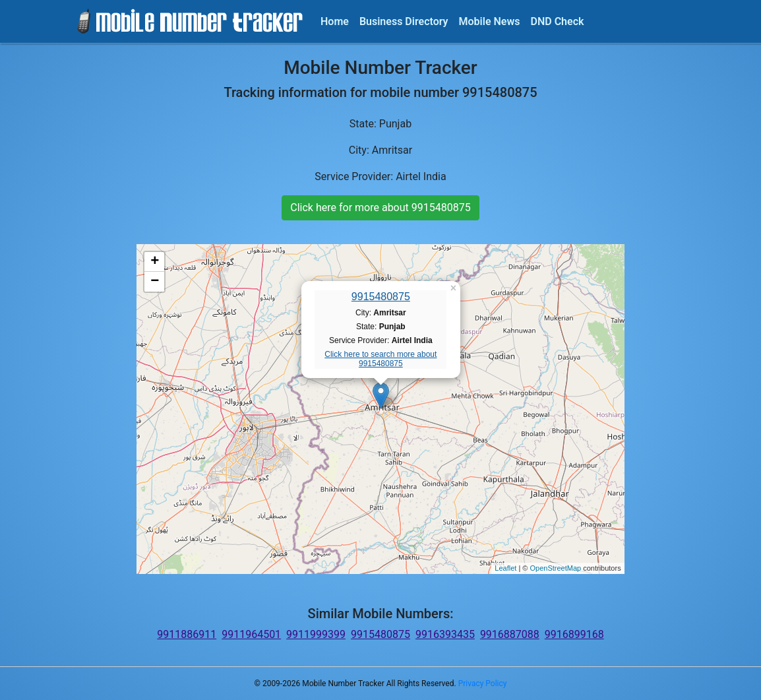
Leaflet (505, 568)
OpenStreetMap (555, 568)
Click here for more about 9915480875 (380, 207)
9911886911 (187, 634)
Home (335, 21)
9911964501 (251, 634)
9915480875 (381, 297)
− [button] (155, 282)
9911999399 (316, 634)
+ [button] (155, 262)
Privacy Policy (483, 684)
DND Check (557, 21)
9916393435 (445, 634)
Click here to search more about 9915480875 (380, 359)
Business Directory (404, 21)
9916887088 (510, 634)
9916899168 (574, 634)
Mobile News (490, 21)
